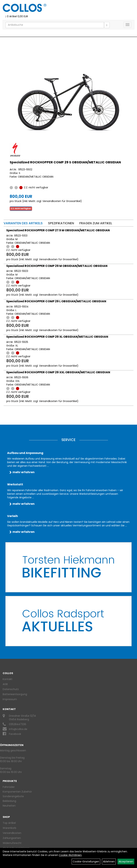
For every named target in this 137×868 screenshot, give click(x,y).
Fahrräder (9, 787)
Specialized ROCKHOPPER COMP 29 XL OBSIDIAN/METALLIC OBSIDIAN (57, 337)
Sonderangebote (13, 796)
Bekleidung (9, 801)
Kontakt (8, 679)
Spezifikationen (61, 223)
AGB (5, 684)
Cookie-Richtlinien (70, 855)
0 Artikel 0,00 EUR (17, 16)
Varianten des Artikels (23, 223)
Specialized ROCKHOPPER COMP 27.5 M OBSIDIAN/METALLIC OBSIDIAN (58, 230)
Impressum (10, 699)
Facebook (15, 734)
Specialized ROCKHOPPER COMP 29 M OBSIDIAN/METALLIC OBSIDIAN (57, 266)
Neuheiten (9, 806)
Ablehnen (109, 862)
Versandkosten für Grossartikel (62, 201)
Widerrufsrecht (12, 843)
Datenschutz (11, 689)
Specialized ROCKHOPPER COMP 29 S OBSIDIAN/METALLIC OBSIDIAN (65, 162)
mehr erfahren (24, 472)
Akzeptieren (126, 862)
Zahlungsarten (12, 838)
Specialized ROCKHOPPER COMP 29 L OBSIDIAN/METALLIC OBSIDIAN (56, 301)
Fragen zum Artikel (96, 223)
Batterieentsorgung (15, 694)
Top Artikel (9, 823)
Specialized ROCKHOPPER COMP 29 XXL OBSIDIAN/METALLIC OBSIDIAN (58, 372)
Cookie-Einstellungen (86, 862)
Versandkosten (12, 833)
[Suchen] (107, 25)
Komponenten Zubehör (17, 792)
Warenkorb (9, 828)
